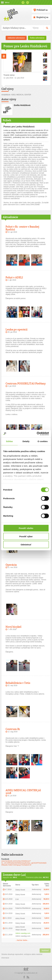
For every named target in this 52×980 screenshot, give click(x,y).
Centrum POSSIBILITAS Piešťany (26, 383)
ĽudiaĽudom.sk (32, 973)
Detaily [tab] (26, 441)
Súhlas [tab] (9, 441)
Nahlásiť (45, 950)
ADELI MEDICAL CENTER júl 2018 (23, 792)
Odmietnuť (26, 545)
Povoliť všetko (26, 528)
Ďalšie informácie (37, 38)
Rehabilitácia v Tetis (18, 683)
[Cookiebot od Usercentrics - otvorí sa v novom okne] (37, 434)
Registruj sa (42, 17)
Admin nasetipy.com (23, 933)
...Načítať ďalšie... (22, 940)
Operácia (11, 565)
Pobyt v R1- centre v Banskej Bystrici (22, 228)
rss (28, 977)
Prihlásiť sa (42, 10)
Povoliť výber (26, 536)
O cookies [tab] (43, 441)
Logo (26, 971)
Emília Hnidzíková (22, 105)
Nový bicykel (13, 627)
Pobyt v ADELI (14, 277)
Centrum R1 (13, 729)
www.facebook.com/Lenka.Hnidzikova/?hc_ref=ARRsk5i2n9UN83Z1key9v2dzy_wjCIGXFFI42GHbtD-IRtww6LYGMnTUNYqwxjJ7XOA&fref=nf (24, 863)
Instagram (28, 3)
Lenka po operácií (17, 329)
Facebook (23, 3)
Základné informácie (16, 38)
